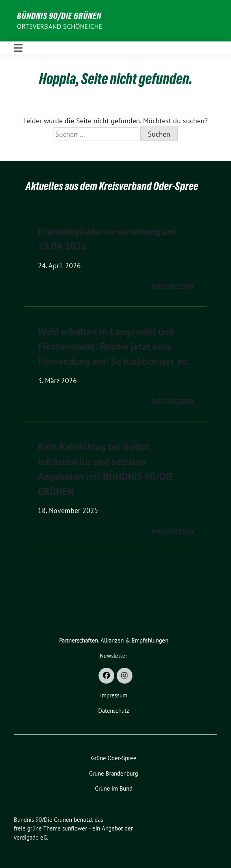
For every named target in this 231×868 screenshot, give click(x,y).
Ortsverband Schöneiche (60, 26)
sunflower (75, 828)
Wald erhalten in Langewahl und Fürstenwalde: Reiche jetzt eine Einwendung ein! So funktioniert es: (113, 347)
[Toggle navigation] (18, 48)
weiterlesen (172, 287)
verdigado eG (30, 837)
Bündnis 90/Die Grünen (59, 16)
